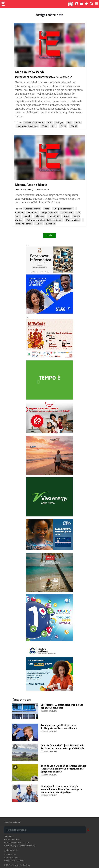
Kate (78, 122)
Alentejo (39, 216)
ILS (49, 122)
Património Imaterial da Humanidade (44, 220)
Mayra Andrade (49, 212)
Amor (39, 224)
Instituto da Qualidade (27, 126)
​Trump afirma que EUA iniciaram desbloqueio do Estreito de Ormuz (59, 727)
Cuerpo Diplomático (63, 209)
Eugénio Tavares (32, 209)
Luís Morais (54, 216)
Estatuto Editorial (11, 858)
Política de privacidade (14, 861)
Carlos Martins (23, 190)
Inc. (69, 122)
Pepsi (63, 126)
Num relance (11, 850)
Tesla (45, 126)
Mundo (27, 216)
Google (59, 122)
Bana (66, 216)
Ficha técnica (10, 855)
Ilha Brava (33, 212)
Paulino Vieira (73, 220)
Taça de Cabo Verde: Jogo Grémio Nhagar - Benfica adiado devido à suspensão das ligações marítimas (63, 769)
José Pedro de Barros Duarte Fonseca (35, 77)
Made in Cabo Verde (34, 122)
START (74, 126)
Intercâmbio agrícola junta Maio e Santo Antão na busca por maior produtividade (62, 747)
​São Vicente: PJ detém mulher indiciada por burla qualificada (62, 706)
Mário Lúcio (67, 212)
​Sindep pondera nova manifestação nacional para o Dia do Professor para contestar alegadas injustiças (61, 789)
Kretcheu (50, 224)
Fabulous (19, 212)
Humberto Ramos (23, 224)
